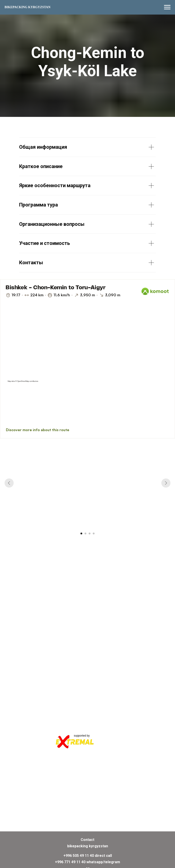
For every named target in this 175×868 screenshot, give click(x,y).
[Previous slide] (9, 483)
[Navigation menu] (167, 7)
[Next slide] (166, 483)
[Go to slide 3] (90, 533)
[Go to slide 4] (94, 533)
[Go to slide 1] (81, 533)
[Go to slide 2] (85, 533)
